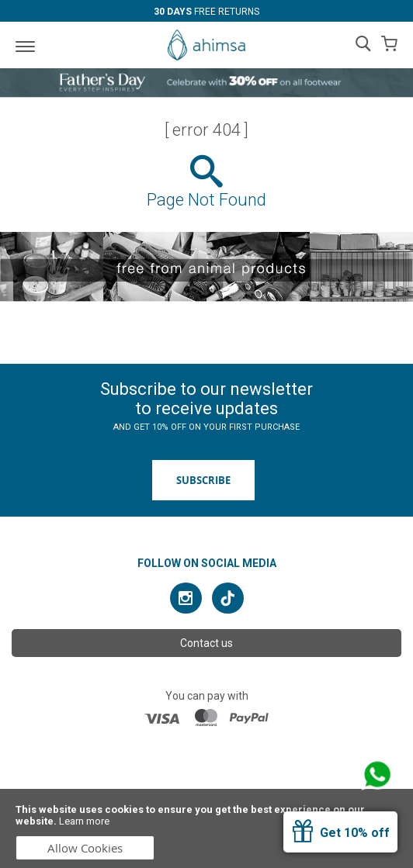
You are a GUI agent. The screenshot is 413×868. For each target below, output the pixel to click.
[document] (206, 828)
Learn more (84, 821)
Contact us (206, 643)
